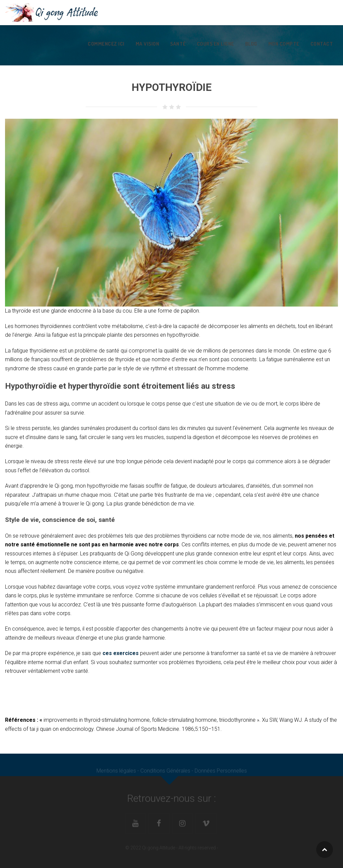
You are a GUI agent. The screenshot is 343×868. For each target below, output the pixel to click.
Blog (251, 44)
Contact (322, 44)
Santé (178, 44)
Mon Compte (284, 44)
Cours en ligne (216, 44)
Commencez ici (106, 44)
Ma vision (148, 44)
